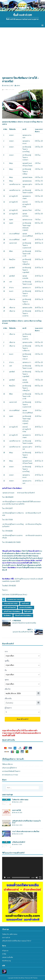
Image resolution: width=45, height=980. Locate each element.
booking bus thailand (15, 600)
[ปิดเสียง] (37, 878)
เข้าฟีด (4, 954)
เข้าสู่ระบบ (5, 951)
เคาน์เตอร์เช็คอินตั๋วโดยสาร (11, 771)
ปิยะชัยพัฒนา (7, 615)
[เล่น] (5, 878)
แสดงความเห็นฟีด (7, 957)
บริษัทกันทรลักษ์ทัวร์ (19, 842)
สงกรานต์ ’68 (17, 810)
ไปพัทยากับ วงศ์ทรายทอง (20, 800)
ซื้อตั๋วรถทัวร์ (28, 612)
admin (18, 86)
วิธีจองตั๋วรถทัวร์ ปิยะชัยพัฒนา (23, 615)
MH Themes (34, 978)
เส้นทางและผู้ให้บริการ (9, 768)
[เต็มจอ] (40, 878)
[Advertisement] (22, 53)
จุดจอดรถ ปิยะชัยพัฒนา (26, 608)
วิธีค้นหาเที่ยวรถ (7, 764)
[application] (22, 868)
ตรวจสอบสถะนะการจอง (10, 775)
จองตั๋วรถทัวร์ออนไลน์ (10, 608)
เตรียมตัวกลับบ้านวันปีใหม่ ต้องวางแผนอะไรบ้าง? (17, 941)
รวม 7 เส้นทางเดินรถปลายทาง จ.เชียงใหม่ (26, 831)
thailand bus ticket (11, 604)
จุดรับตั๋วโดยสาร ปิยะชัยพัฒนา (12, 612)
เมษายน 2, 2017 (9, 86)
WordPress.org (6, 961)
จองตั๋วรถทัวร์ (25, 604)
